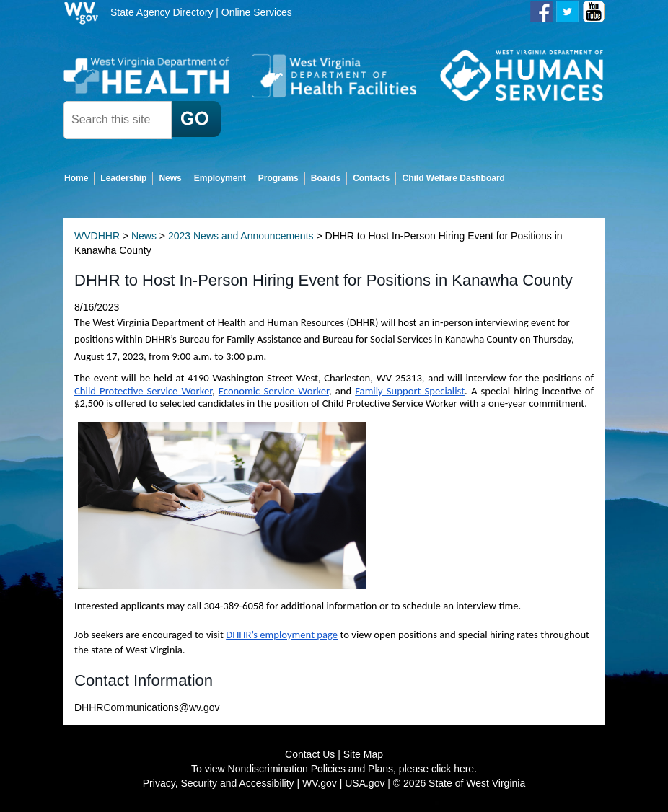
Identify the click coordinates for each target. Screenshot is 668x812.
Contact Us (310, 754)
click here (453, 769)
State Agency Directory (162, 12)
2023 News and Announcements (241, 236)
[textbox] (118, 120)
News (144, 236)
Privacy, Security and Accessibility (219, 783)
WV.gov (320, 783)
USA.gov (365, 783)
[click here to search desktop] (196, 119)
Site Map (363, 754)
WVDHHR (97, 236)
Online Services (257, 12)
